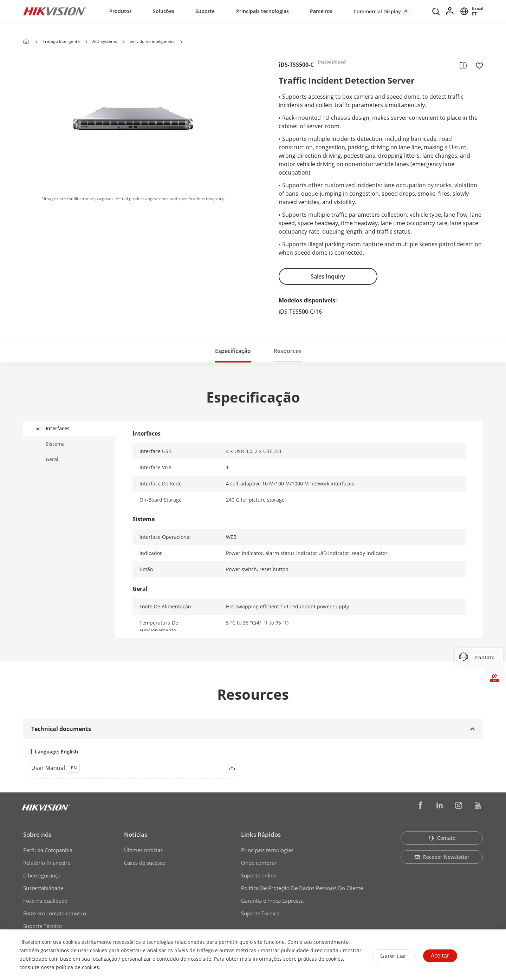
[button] (86, 42)
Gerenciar (393, 956)
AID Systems (105, 41)
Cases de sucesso (145, 863)
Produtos (121, 11)
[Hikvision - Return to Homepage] (55, 11)
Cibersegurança (42, 875)
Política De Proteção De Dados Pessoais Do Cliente (302, 888)
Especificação (233, 351)
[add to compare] (463, 65)
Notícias (136, 834)
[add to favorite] (477, 65)
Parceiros (321, 11)
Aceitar (440, 955)
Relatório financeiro (47, 863)
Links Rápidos (261, 834)
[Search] (436, 11)
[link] (122, 768)
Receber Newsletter (442, 857)
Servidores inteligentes (152, 41)
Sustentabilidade (43, 888)
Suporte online (259, 875)
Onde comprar (259, 863)
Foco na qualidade (45, 901)
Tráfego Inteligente (61, 41)
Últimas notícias (143, 850)
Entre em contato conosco (55, 913)
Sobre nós (37, 834)
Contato (442, 838)
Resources (288, 351)
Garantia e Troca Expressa (272, 901)
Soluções (164, 11)
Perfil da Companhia (48, 850)
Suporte (205, 11)
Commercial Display (378, 11)
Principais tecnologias (262, 11)
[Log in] (450, 11)
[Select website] (471, 11)
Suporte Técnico (43, 926)
